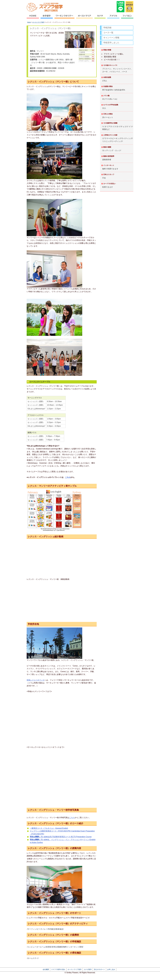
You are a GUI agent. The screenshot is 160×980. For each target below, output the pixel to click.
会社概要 (46, 969)
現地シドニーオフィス (36, 680)
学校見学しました (111, 43)
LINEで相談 (121, 7)
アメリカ (113, 17)
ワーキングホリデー (64, 17)
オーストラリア (84, 17)
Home (29, 22)
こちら (68, 477)
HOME (33, 17)
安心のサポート (99, 969)
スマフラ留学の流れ (58, 969)
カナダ (100, 17)
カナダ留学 (88, 969)
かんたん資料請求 (129, 7)
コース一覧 (108, 33)
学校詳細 (107, 28)
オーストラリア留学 (38, 22)
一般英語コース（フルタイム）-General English (49, 828)
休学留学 (47, 17)
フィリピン (127, 17)
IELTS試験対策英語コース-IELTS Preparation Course (61, 837)
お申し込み (111, 969)
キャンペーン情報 (111, 38)
